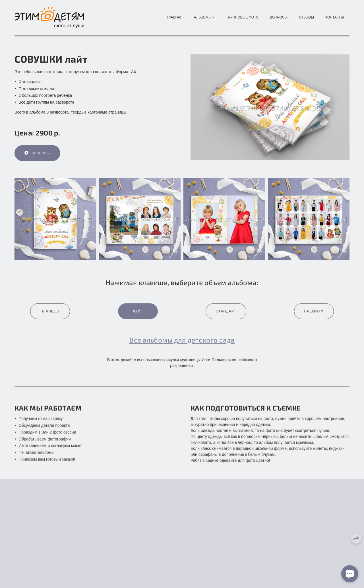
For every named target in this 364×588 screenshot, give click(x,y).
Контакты (335, 17)
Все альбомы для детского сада (182, 344)
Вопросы (279, 17)
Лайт (138, 315)
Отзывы (306, 17)
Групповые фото (242, 17)
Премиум (314, 315)
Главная (175, 17)
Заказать (37, 153)
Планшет (50, 315)
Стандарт (226, 315)
